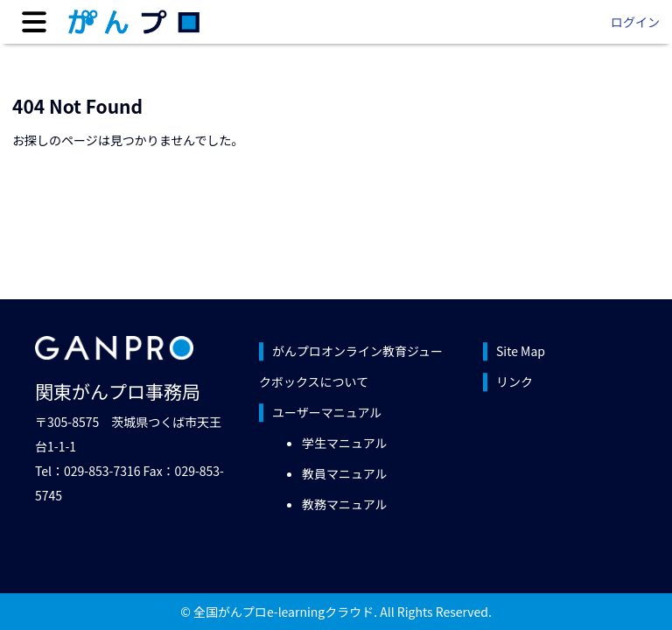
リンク (514, 381)
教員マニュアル (345, 473)
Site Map (521, 351)
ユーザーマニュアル (327, 412)
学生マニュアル (345, 443)
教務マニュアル (345, 504)
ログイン (635, 22)
